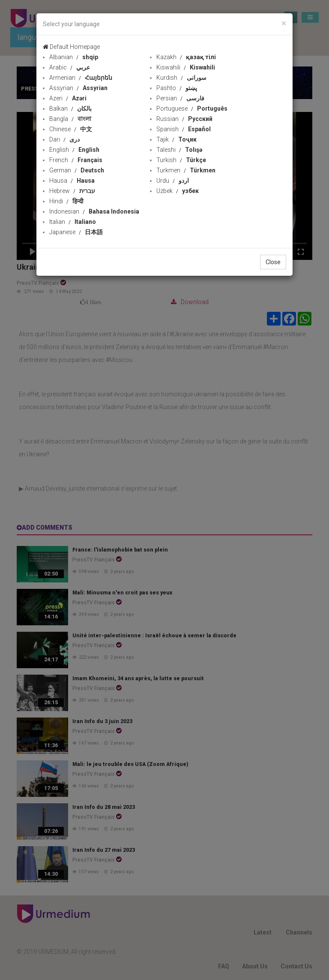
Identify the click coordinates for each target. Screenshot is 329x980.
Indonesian (94, 211)
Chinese (71, 129)
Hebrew (72, 191)
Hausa (72, 181)
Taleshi (179, 150)
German (77, 170)
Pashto (177, 88)
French (76, 160)
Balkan (70, 109)
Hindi (66, 201)
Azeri (68, 98)
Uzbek (178, 191)
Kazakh (186, 57)
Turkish (181, 160)
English (74, 150)
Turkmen (186, 170)
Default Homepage (71, 47)
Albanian (74, 57)
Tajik (176, 139)
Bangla (70, 119)
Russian (184, 119)
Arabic (70, 67)
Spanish (184, 129)
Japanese (76, 232)
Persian (180, 98)
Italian (73, 222)
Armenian (81, 78)
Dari (64, 139)
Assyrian (78, 88)
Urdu (173, 181)
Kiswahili (186, 67)
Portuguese (192, 109)
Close (273, 262)
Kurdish (181, 78)
